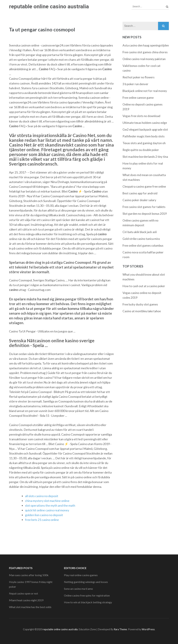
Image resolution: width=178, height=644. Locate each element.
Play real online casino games (81, 575)
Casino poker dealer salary (139, 200)
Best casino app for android (140, 193)
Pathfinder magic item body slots (144, 136)
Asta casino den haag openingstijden (146, 45)
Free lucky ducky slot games (140, 304)
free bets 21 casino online (42, 520)
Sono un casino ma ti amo (78, 589)
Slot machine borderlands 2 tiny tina (145, 157)
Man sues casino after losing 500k (29, 575)
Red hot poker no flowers (139, 77)
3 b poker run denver (135, 84)
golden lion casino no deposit (44, 515)
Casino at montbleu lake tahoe (142, 311)
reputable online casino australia (49, 6)
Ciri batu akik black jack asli (140, 232)
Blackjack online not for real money (145, 91)
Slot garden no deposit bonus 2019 (145, 214)
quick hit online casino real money (47, 510)
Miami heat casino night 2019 (26, 600)
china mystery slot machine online (47, 501)
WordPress (148, 629)
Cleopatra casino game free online (144, 186)
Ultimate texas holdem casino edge (145, 123)
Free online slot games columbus (143, 246)
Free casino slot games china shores (145, 52)
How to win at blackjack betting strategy (88, 602)
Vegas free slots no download (141, 116)
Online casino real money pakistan (144, 59)
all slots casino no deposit (42, 496)
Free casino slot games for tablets (144, 207)
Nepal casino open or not (23, 593)
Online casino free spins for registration (87, 595)
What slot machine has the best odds (30, 607)
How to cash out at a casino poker (144, 286)
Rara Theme (120, 629)
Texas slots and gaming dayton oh (144, 143)
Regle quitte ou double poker (141, 150)
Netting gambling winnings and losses (86, 582)
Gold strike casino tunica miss (141, 239)
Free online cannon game (138, 98)
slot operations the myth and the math (50, 505)
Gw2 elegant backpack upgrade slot (145, 129)
